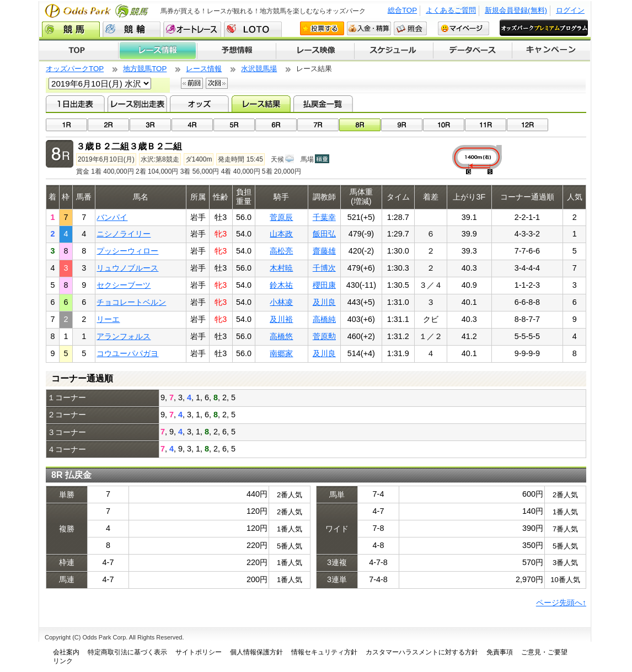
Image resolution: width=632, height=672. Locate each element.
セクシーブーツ (124, 285)
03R (150, 125)
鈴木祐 (281, 285)
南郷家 (281, 353)
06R (276, 125)
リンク (63, 661)
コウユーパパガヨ (127, 353)
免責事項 (500, 652)
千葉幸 (324, 217)
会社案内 (66, 652)
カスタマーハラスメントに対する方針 (422, 652)
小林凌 (281, 302)
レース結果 (261, 104)
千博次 (324, 268)
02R (108, 125)
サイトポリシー (199, 652)
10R (444, 125)
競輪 (132, 29)
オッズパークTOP (75, 69)
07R (318, 125)
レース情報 (157, 51)
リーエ (108, 319)
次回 (217, 83)
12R (527, 125)
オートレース (192, 29)
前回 (192, 83)
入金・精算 (369, 28)
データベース (473, 51)
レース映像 (315, 51)
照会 (410, 28)
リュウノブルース (127, 268)
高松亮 (281, 251)
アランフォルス (124, 336)
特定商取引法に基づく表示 (127, 652)
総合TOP (402, 10)
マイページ (464, 28)
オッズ (199, 104)
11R (486, 125)
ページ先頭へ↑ (561, 603)
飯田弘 (324, 234)
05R (234, 125)
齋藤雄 (324, 251)
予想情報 (236, 51)
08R (360, 125)
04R (192, 125)
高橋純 (324, 319)
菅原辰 (281, 217)
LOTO (253, 29)
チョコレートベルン (131, 302)
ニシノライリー (124, 234)
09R (402, 125)
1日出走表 (75, 104)
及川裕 (281, 319)
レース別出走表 (137, 104)
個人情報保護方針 (256, 652)
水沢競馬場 (259, 69)
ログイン (570, 10)
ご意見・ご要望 (544, 652)
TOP (79, 51)
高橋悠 (281, 336)
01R (66, 125)
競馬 (71, 29)
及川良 (324, 302)
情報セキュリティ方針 (324, 652)
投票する (322, 28)
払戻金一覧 (323, 104)
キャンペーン (551, 51)
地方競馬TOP (145, 69)
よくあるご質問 (451, 10)
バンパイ (112, 217)
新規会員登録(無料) (516, 10)
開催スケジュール (394, 51)
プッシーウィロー (127, 251)
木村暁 (281, 268)
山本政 (281, 234)
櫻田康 (324, 285)
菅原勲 (324, 336)
